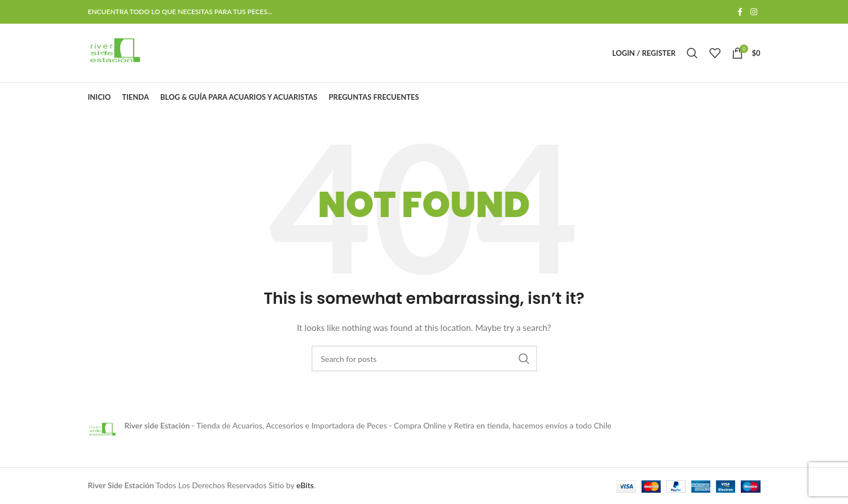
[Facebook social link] (740, 12)
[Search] (692, 53)
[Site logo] (115, 52)
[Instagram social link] (754, 12)
